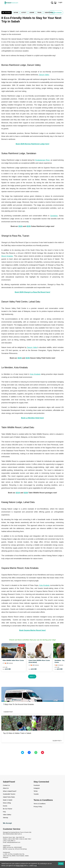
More (32, 676)
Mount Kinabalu (7, 256)
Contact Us (6, 785)
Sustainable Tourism (9, 794)
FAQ (4, 812)
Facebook (37, 785)
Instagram (37, 788)
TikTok (36, 791)
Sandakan (54, 216)
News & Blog (7, 803)
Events (5, 806)
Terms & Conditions (40, 804)
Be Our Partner (8, 809)
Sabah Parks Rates (9, 797)
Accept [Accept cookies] (61, 864)
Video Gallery (7, 815)
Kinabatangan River (42, 160)
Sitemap (5, 818)
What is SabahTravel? (10, 791)
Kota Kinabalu (35, 374)
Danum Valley (44, 75)
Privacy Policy (38, 807)
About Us (6, 788)
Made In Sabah (8, 800)
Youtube (36, 794)
